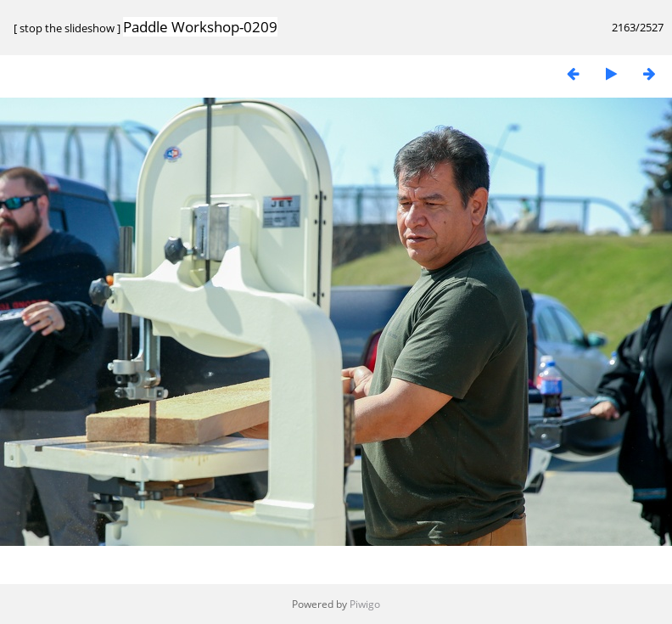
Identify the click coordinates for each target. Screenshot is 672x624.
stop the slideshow (67, 28)
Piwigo (365, 604)
